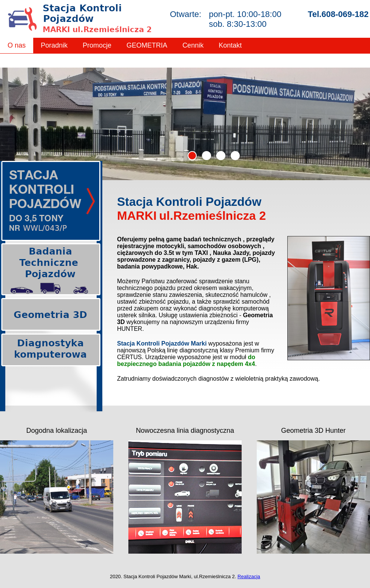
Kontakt (230, 45)
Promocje (97, 45)
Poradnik (54, 45)
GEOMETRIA (147, 45)
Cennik (193, 45)
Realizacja (249, 576)
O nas (17, 45)
